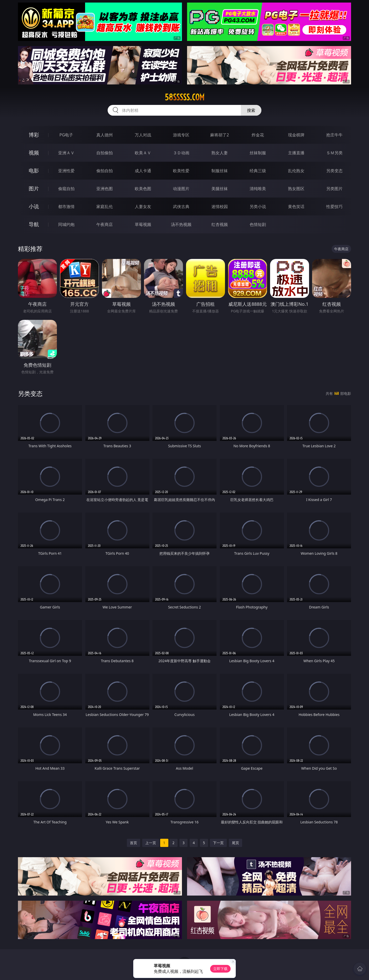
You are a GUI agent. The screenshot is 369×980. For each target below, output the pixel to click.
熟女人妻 (220, 153)
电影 (34, 171)
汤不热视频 (181, 224)
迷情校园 (220, 206)
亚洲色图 (105, 189)
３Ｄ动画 (181, 153)
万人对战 (143, 135)
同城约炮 (66, 224)
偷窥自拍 (66, 189)
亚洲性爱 (66, 171)
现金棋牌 (296, 135)
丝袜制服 (258, 153)
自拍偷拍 (105, 153)
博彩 (34, 135)
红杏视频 (220, 224)
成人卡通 (143, 171)
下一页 (218, 843)
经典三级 (258, 171)
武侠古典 (181, 206)
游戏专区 (181, 135)
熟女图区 (296, 189)
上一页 (151, 843)
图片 (34, 188)
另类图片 (334, 189)
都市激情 (66, 206)
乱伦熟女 (296, 171)
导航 (34, 224)
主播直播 (296, 153)
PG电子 (66, 135)
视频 (34, 153)
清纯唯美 (258, 189)
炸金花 (258, 135)
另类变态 (334, 171)
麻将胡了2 (219, 135)
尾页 (235, 843)
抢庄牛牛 (334, 135)
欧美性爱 (181, 171)
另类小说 (258, 206)
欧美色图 (143, 189)
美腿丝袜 (220, 189)
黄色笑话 (296, 206)
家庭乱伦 (105, 206)
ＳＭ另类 (334, 153)
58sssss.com (185, 97)
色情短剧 (258, 224)
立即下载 (220, 969)
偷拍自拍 (105, 171)
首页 (134, 843)
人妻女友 (143, 206)
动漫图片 (181, 189)
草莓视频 (143, 224)
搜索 (251, 110)
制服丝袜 (220, 171)
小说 (34, 206)
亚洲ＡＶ (66, 153)
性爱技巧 (334, 206)
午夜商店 (105, 224)
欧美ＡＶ (143, 153)
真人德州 (105, 135)
